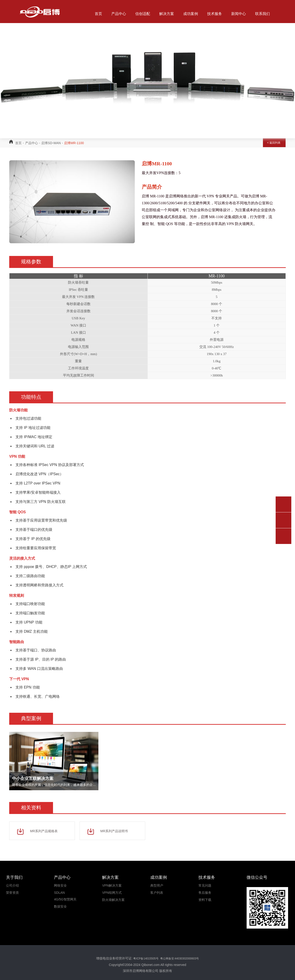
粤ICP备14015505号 (146, 959)
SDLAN (59, 893)
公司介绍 (12, 885)
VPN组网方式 (112, 893)
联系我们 (263, 14)
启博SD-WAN (51, 143)
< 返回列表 (274, 143)
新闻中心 (239, 14)
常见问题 (205, 885)
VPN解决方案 (112, 885)
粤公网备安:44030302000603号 (179, 959)
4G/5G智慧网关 (65, 899)
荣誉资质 (12, 893)
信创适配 (143, 14)
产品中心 (119, 14)
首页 (98, 14)
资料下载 (205, 900)
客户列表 (157, 893)
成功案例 (191, 14)
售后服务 (205, 893)
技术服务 (215, 14)
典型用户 (157, 885)
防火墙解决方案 (113, 900)
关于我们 (107, 41)
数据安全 (60, 906)
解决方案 (167, 14)
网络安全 (60, 885)
